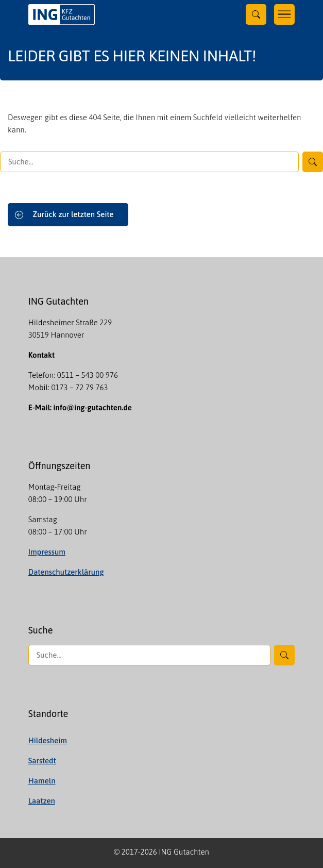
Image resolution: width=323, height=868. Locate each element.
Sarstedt (42, 761)
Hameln (42, 781)
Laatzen (42, 801)
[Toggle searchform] (256, 14)
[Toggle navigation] (284, 14)
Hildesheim (48, 740)
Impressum (47, 552)
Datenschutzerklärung (66, 572)
